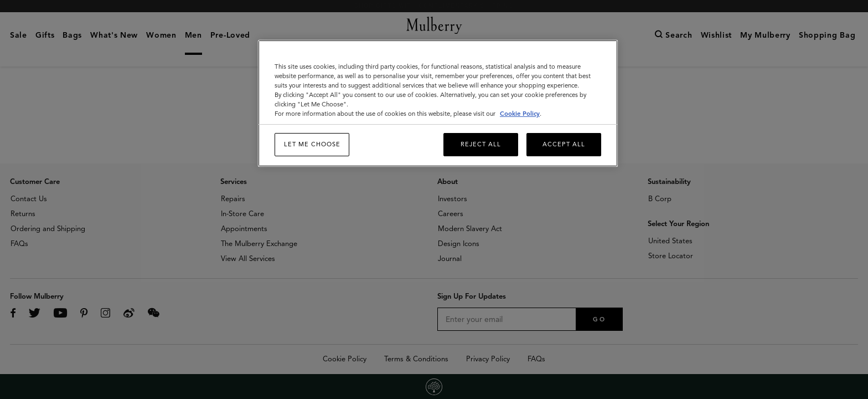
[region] (438, 103)
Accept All (564, 144)
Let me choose (312, 144)
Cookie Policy (520, 114)
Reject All (481, 144)
